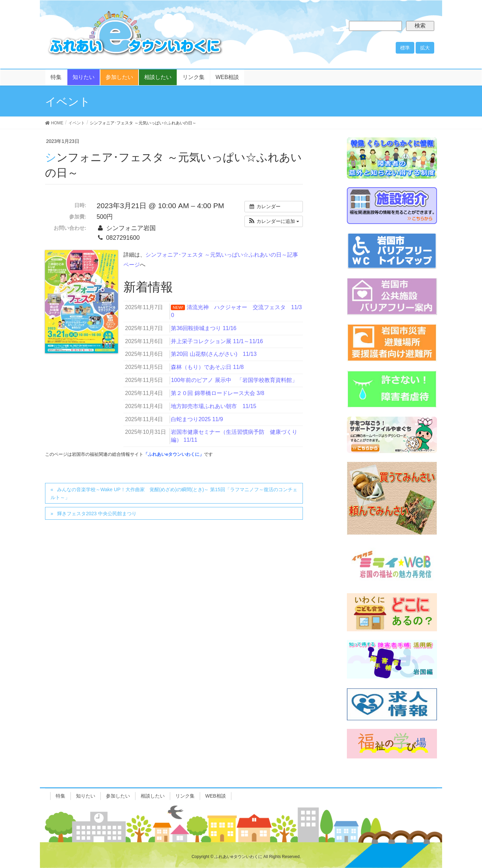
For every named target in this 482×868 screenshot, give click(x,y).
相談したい (153, 796)
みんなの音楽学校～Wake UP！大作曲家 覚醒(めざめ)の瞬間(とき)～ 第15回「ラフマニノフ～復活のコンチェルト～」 (174, 493)
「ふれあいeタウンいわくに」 (174, 454)
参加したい (118, 796)
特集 (61, 796)
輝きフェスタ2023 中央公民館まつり (97, 514)
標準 (405, 48)
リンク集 (185, 796)
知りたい (86, 796)
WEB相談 (216, 796)
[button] (274, 221)
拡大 (425, 48)
